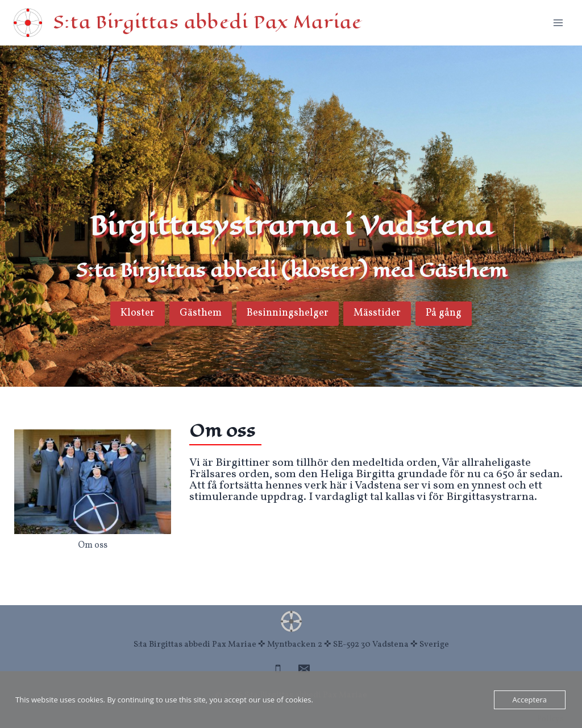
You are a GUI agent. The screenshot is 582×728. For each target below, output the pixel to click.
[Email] (304, 669)
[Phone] (278, 669)
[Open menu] (558, 22)
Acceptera (530, 700)
